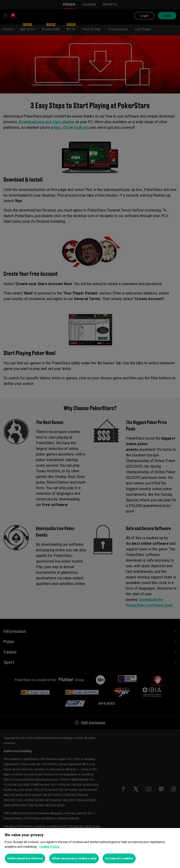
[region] (90, 848)
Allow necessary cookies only (74, 858)
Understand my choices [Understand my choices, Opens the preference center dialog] (25, 858)
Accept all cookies (119, 858)
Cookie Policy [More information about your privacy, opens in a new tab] (49, 847)
